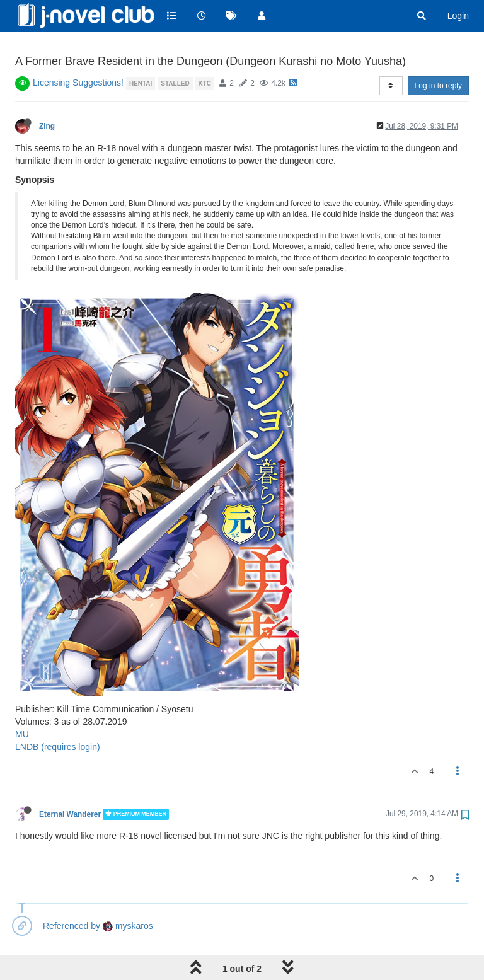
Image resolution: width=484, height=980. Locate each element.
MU (22, 702)
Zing (47, 94)
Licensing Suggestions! (78, 50)
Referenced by (72, 894)
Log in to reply (438, 54)
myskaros (128, 894)
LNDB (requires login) (58, 715)
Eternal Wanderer (70, 782)
